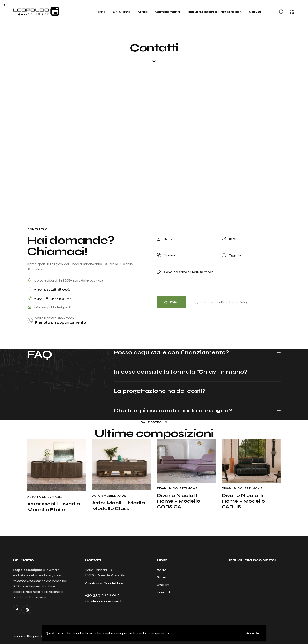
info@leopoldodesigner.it (53, 307)
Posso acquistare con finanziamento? (171, 352)
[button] (197, 353)
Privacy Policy (238, 302)
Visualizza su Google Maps (104, 583)
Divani (162, 488)
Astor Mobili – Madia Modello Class (119, 506)
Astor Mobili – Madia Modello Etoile (54, 507)
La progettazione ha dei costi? (159, 391)
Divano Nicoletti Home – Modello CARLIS (243, 501)
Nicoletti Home (183, 488)
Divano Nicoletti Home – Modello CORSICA (179, 501)
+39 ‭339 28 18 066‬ (103, 595)
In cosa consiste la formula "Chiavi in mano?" (182, 372)
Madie (57, 497)
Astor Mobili (39, 497)
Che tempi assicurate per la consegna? (173, 411)
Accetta (253, 633)
